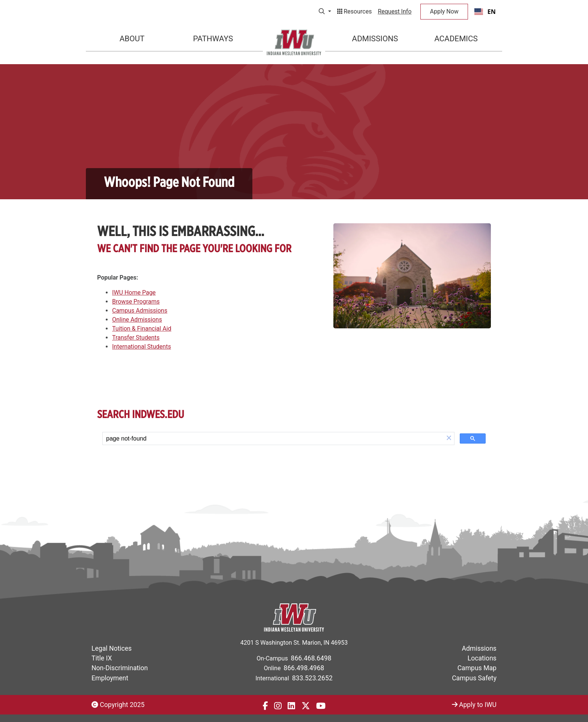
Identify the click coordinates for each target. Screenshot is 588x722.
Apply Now (444, 11)
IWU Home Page (134, 293)
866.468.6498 (311, 658)
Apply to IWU (474, 705)
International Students (142, 347)
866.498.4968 (304, 668)
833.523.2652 (312, 678)
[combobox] (485, 12)
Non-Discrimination (120, 668)
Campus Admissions (140, 311)
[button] (449, 438)
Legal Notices (112, 648)
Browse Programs (136, 302)
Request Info (394, 11)
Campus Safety (474, 678)
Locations (482, 658)
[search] (273, 439)
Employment (110, 678)
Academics (456, 39)
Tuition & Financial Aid (142, 329)
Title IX (102, 658)
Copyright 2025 (118, 705)
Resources (355, 11)
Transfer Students (136, 338)
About (132, 39)
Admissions (375, 39)
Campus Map (477, 668)
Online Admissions (137, 320)
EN (485, 12)
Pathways (213, 39)
